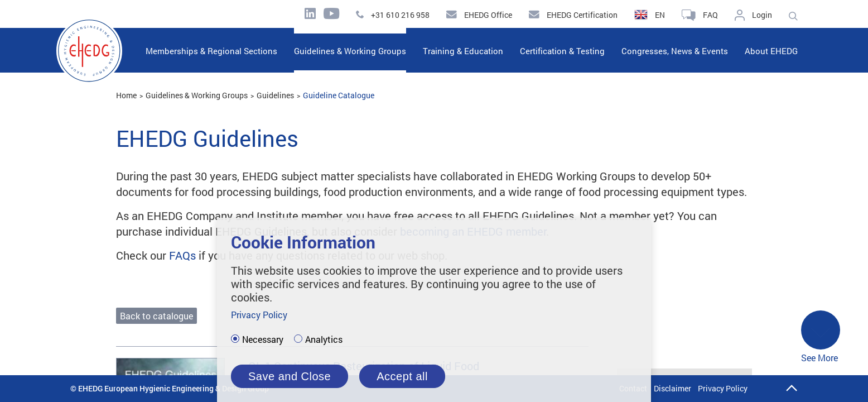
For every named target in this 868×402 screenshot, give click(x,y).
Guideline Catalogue (339, 95)
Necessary (263, 339)
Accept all (402, 376)
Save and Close (290, 376)
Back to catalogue (156, 316)
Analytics (324, 339)
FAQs (182, 255)
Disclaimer (672, 388)
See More (821, 337)
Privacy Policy (723, 388)
